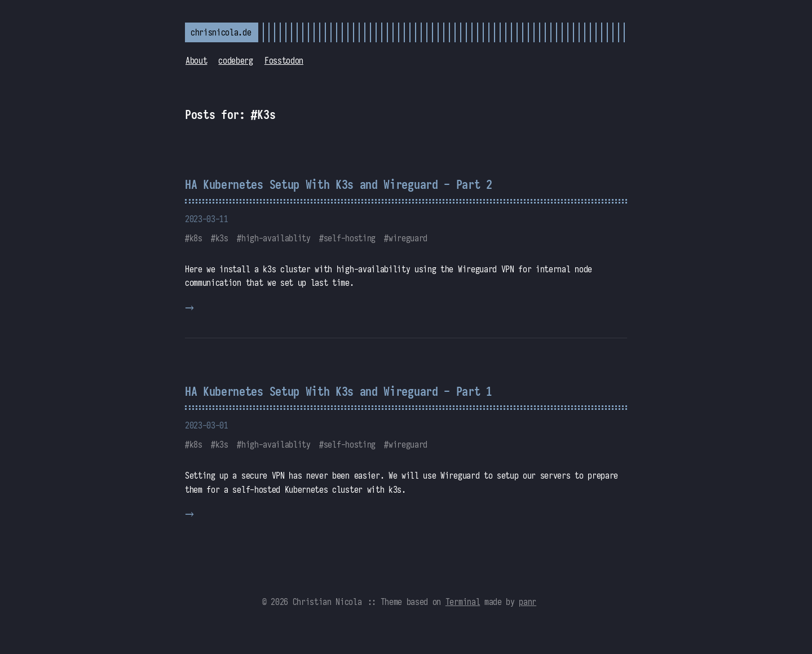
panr (528, 602)
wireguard (408, 238)
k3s (222, 238)
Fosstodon (284, 60)
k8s (196, 238)
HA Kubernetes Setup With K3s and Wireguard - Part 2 (339, 184)
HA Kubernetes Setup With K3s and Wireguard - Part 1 (339, 391)
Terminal (463, 602)
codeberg (235, 60)
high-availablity (276, 238)
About (196, 60)
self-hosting (350, 238)
